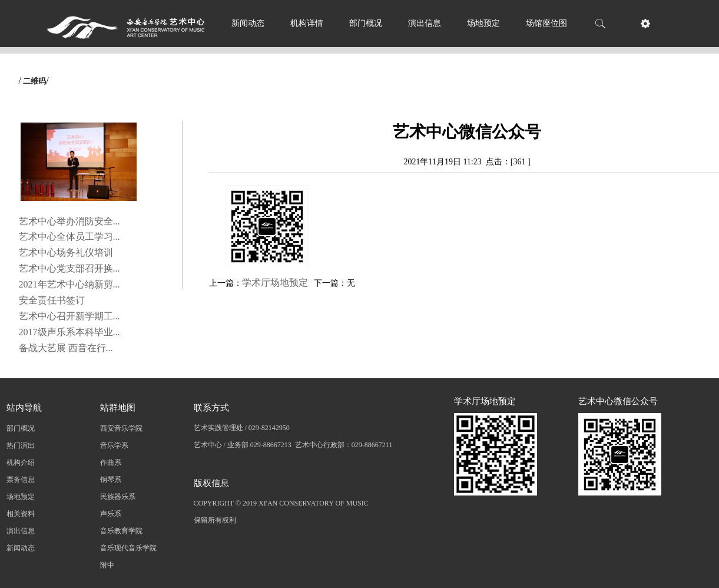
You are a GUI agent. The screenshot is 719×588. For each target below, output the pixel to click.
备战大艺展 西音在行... (66, 348)
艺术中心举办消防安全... (69, 221)
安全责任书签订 (52, 300)
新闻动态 (248, 23)
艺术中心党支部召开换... (69, 268)
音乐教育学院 (121, 531)
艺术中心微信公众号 (618, 401)
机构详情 (307, 23)
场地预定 (483, 23)
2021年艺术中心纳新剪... (69, 284)
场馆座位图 (546, 23)
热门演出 (21, 445)
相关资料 (21, 514)
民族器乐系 (118, 497)
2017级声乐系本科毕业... (69, 332)
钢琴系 (111, 480)
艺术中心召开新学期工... (69, 316)
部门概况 (366, 23)
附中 (107, 565)
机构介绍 (21, 463)
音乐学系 (114, 445)
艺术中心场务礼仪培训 (66, 252)
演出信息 (425, 23)
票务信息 (21, 480)
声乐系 (111, 514)
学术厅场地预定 (275, 283)
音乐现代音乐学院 (128, 548)
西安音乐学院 (121, 428)
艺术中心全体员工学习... (69, 237)
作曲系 (111, 463)
